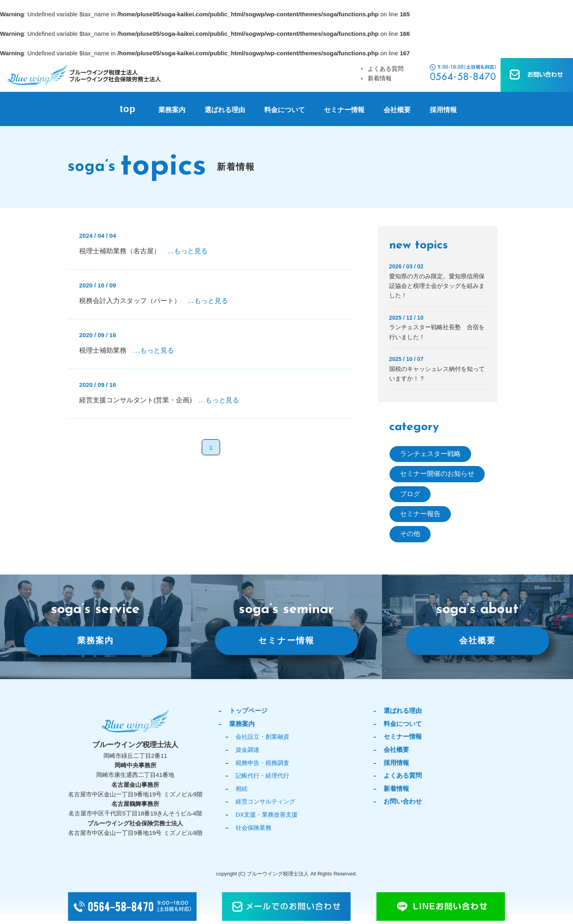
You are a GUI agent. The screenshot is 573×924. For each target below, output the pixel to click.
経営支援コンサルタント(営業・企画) (159, 400)
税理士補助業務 (127, 350)
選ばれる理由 (225, 110)
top (128, 109)
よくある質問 (386, 69)
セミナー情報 (344, 110)
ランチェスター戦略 (430, 454)
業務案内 (172, 110)
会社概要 (397, 110)
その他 (410, 534)
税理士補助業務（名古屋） (143, 251)
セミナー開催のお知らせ (437, 474)
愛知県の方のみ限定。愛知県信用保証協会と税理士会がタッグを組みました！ (437, 286)
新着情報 (380, 78)
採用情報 (443, 110)
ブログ (410, 494)
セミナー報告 (420, 514)
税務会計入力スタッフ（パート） (154, 301)
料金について (285, 110)
